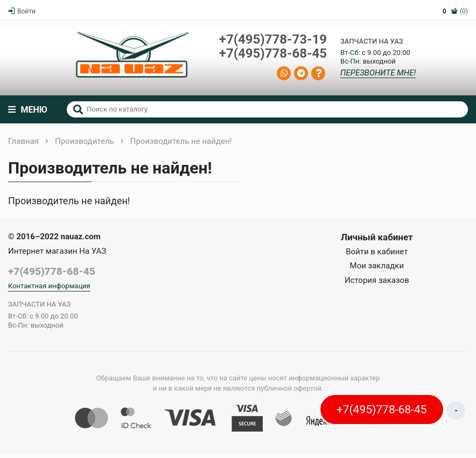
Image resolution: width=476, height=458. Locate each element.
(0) (455, 11)
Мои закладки (377, 266)
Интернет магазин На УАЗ (57, 251)
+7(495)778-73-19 (273, 39)
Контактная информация (49, 286)
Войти (22, 11)
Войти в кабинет (377, 252)
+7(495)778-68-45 (273, 53)
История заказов (377, 280)
